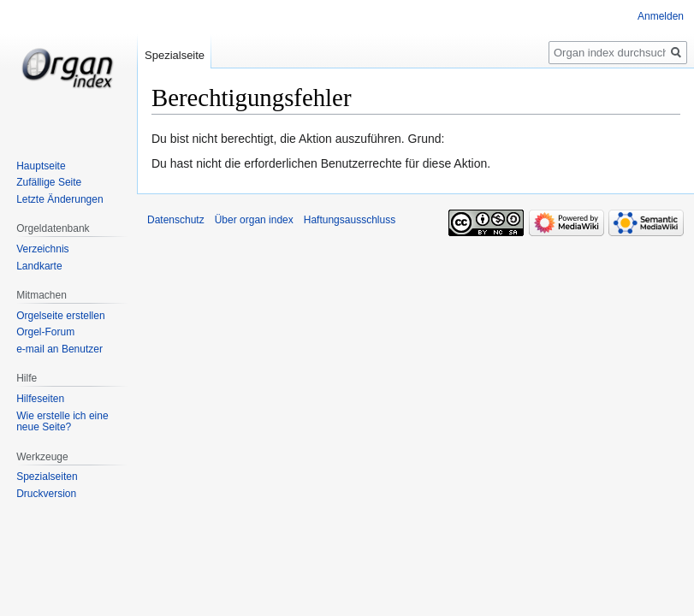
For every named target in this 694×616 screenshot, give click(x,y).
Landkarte (39, 266)
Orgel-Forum (45, 332)
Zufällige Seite (49, 182)
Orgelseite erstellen (60, 316)
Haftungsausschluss (350, 220)
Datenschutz (176, 220)
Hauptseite (41, 166)
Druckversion (46, 494)
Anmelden (661, 16)
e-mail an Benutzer (59, 349)
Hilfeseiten (40, 399)
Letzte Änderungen (59, 199)
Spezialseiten (47, 477)
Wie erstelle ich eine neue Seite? (62, 422)
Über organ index (254, 220)
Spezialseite (175, 55)
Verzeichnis (42, 249)
